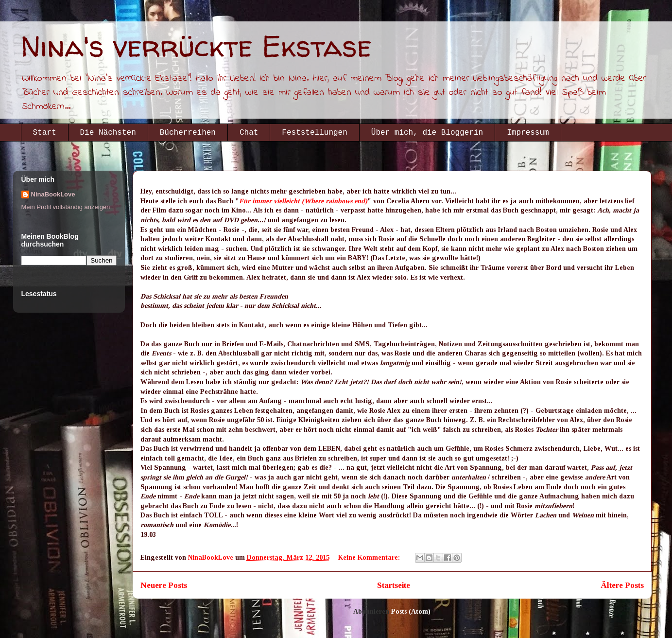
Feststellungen (314, 133)
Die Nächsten (108, 133)
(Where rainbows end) (335, 201)
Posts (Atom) (411, 611)
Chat (249, 133)
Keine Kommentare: (370, 558)
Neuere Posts (164, 585)
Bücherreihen (188, 133)
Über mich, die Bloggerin (427, 133)
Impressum (528, 133)
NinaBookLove (53, 194)
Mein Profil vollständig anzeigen (66, 207)
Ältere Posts (622, 585)
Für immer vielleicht (269, 201)
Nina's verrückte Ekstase (196, 46)
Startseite (394, 585)
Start (45, 133)
